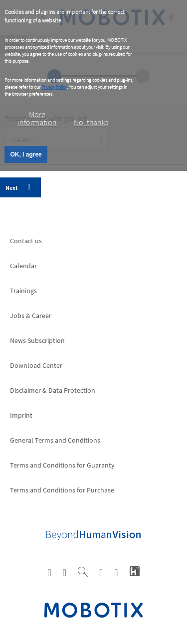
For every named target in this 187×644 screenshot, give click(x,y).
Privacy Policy (54, 87)
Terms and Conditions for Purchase (62, 490)
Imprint (21, 415)
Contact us (26, 241)
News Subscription (37, 340)
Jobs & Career (31, 316)
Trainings (23, 291)
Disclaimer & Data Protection (53, 390)
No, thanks (91, 122)
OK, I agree (26, 155)
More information (37, 118)
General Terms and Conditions (55, 440)
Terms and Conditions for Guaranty (62, 465)
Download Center (36, 365)
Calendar (23, 266)
